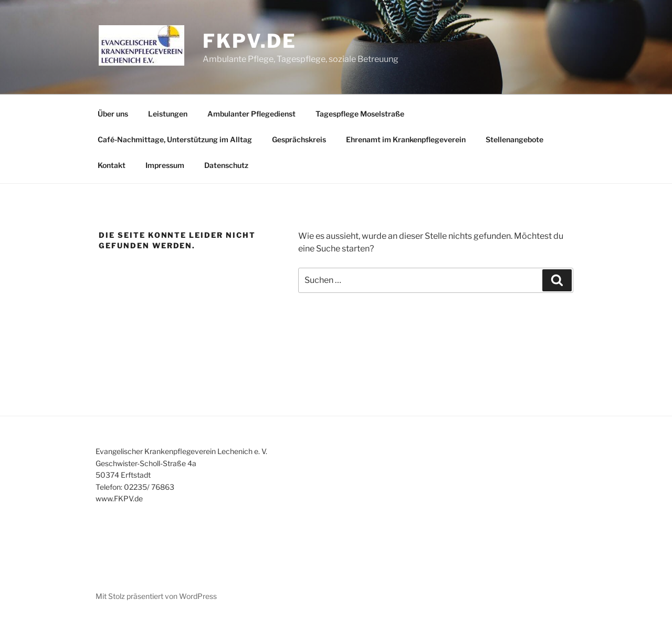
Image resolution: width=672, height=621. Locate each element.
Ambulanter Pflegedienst (251, 114)
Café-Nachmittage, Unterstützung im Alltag (175, 139)
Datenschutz (226, 165)
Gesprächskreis (299, 139)
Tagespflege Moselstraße (360, 114)
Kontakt (112, 165)
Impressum (165, 165)
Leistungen (168, 114)
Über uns (113, 114)
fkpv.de (250, 41)
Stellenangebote (514, 139)
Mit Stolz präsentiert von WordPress (156, 596)
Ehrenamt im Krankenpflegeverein (406, 139)
